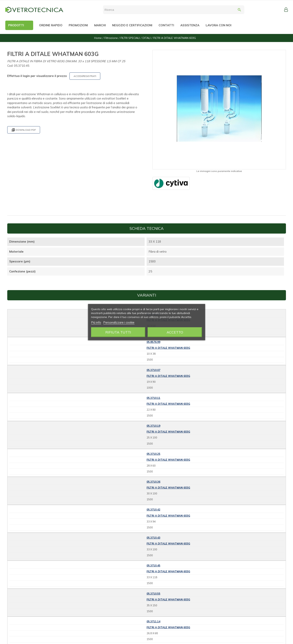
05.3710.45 (153, 565)
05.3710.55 (153, 594)
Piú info (96, 322)
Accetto (175, 332)
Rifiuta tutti (118, 332)
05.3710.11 (153, 398)
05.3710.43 (153, 538)
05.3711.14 (153, 621)
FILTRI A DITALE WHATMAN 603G (168, 348)
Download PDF (24, 130)
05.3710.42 (153, 510)
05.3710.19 (153, 426)
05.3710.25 (153, 454)
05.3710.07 (153, 370)
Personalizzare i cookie (119, 322)
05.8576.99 (153, 342)
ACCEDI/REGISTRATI (85, 76)
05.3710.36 (153, 482)
